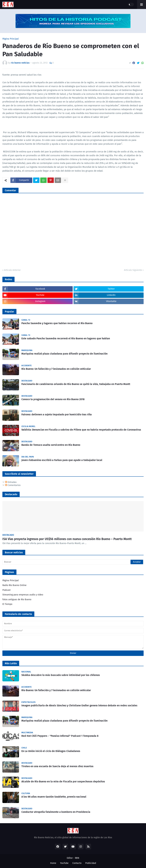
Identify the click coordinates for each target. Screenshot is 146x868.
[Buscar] (73, 562)
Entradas (11, 482)
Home (53, 863)
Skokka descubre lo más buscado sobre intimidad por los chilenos (61, 675)
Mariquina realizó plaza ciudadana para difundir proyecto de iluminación (64, 354)
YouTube (64, 863)
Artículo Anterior (12, 270)
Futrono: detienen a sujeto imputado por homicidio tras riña (57, 414)
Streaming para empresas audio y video (23, 595)
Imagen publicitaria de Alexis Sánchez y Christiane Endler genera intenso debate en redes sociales (79, 705)
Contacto (77, 863)
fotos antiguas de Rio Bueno (17, 600)
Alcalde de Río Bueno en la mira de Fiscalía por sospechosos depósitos (63, 781)
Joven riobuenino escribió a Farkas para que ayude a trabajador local (62, 460)
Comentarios (13, 485)
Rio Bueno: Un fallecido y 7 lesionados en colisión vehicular (56, 369)
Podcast (6, 590)
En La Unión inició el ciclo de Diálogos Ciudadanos (51, 751)
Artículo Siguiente (133, 270)
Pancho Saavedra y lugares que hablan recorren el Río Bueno (57, 323)
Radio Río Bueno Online (14, 585)
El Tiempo (7, 604)
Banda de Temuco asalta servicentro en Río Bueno (51, 445)
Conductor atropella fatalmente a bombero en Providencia (56, 812)
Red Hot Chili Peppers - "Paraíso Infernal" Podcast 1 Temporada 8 (60, 736)
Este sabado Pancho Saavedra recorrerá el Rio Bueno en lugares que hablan (66, 338)
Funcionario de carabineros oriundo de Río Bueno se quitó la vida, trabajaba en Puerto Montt (76, 384)
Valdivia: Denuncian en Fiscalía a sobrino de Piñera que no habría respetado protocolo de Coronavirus (81, 430)
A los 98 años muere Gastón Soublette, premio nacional (54, 797)
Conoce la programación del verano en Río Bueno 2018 (53, 399)
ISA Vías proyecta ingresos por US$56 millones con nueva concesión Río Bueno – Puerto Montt (67, 539)
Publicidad (91, 863)
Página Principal (11, 39)
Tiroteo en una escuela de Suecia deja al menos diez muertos (57, 766)
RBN (77, 858)
